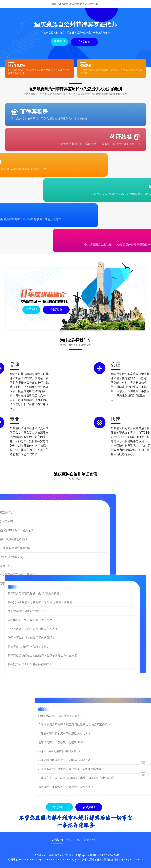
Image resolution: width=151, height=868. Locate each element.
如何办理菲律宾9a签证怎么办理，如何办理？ (104, 787)
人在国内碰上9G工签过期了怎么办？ (30, 593)
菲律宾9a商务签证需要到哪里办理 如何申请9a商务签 (40, 576)
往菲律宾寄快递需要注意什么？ (27, 585)
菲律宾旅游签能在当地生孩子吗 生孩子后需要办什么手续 (42, 629)
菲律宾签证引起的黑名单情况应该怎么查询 (103, 734)
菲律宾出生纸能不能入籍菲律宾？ (28, 620)
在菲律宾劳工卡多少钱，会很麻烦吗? (99, 742)
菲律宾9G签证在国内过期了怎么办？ (99, 716)
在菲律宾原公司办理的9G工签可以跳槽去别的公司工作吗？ (113, 725)
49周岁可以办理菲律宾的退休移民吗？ (31, 611)
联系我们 (59, 41)
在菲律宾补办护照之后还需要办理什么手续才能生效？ (110, 769)
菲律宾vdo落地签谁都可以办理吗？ (98, 751)
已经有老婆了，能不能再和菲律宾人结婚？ (34, 602)
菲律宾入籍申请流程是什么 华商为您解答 (33, 567)
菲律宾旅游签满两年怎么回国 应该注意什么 (103, 760)
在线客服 (84, 42)
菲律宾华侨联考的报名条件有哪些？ (30, 638)
